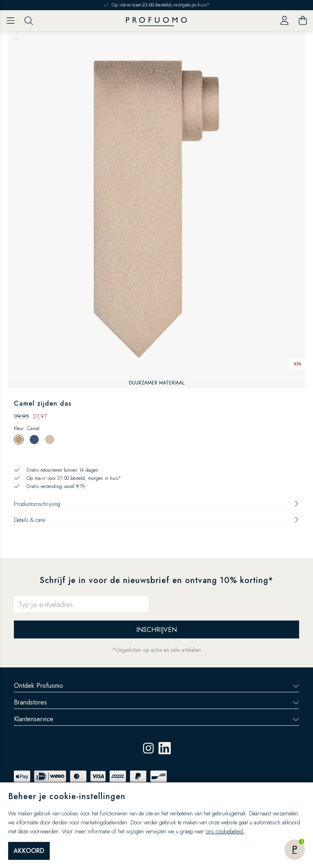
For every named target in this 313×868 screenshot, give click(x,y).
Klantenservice (156, 719)
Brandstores (156, 702)
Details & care (156, 520)
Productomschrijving (156, 504)
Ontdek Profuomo (156, 686)
